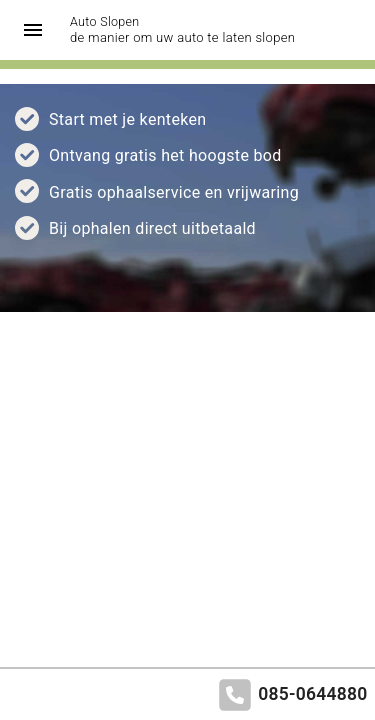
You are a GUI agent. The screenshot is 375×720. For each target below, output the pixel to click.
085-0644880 (312, 694)
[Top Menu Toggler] (27, 30)
